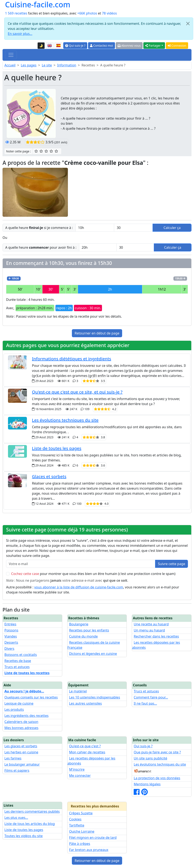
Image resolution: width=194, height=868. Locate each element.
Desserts (11, 642)
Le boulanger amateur (22, 764)
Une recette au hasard (151, 624)
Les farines (13, 758)
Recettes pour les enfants (89, 630)
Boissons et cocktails (21, 655)
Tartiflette (77, 825)
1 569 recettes (16, 13)
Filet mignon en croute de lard (93, 838)
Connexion (177, 46)
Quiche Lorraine (82, 831)
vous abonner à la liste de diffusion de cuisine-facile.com (79, 587)
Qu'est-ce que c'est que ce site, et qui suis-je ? (77, 392)
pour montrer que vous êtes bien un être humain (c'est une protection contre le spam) (93, 574)
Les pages (29, 65)
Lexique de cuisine (19, 703)
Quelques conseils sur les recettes (31, 697)
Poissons (11, 630)
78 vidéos (109, 13)
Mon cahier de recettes (87, 752)
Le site (47, 65)
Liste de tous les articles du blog (30, 824)
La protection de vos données (157, 778)
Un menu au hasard (149, 630)
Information (67, 65)
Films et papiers (17, 770)
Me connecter (80, 776)
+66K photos (87, 13)
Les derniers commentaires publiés (32, 811)
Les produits (14, 709)
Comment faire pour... (151, 697)
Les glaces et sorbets (21, 746)
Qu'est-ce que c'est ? (85, 746)
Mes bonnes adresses (21, 728)
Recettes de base (18, 661)
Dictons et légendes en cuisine (93, 654)
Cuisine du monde (83, 636)
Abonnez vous (129, 46)
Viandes (11, 636)
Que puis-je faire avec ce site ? (157, 752)
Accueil (10, 65)
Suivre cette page (172, 564)
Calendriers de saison (21, 722)
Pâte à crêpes (80, 844)
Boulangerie (79, 624)
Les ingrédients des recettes (26, 716)
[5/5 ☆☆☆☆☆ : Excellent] (56, 151)
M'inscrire (77, 769)
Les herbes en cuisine (21, 752)
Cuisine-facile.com (38, 5)
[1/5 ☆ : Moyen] (36, 151)
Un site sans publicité (150, 758)
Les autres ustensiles (86, 703)
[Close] (188, 24)
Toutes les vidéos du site (24, 836)
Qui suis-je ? (75, 46)
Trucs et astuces (17, 667)
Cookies (75, 819)
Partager (153, 46)
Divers (9, 649)
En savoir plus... (20, 34)
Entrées (10, 624)
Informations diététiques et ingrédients (72, 359)
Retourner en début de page (97, 333)
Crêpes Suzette (81, 813)
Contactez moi (101, 46)
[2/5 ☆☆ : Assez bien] (41, 151)
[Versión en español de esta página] (58, 46)
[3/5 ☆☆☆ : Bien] (46, 151)
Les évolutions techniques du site (65, 420)
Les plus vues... (16, 818)
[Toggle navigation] (11, 55)
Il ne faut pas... (145, 703)
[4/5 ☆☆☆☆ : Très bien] (51, 151)
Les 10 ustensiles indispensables (95, 697)
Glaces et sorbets (49, 476)
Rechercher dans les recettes (156, 636)
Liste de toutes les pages (57, 448)
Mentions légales (147, 784)
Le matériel (78, 691)
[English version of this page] (50, 46)
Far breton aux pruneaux (89, 850)
